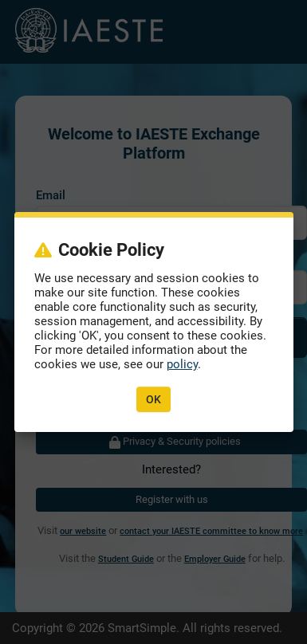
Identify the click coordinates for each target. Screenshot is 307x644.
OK (153, 399)
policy (182, 364)
